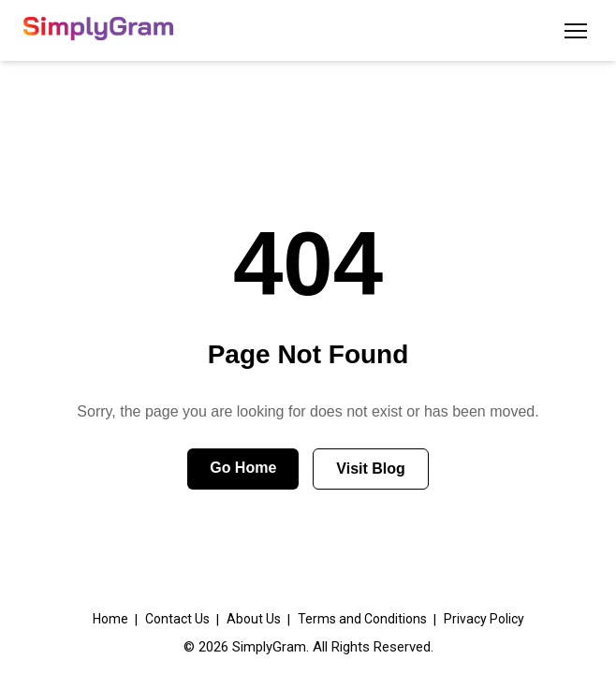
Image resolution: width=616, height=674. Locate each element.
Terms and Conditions (362, 619)
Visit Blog (371, 469)
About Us (254, 619)
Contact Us (177, 619)
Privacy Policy (484, 619)
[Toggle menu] (576, 31)
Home (110, 619)
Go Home (243, 468)
